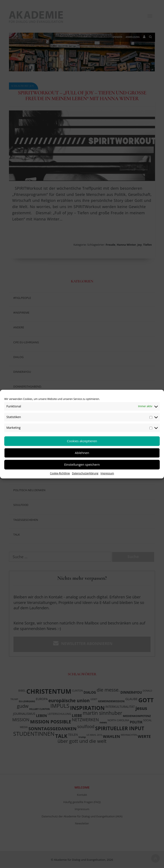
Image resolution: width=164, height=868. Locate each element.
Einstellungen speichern (82, 464)
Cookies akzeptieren (82, 441)
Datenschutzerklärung (85, 473)
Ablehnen (82, 453)
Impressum (107, 473)
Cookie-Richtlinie (60, 473)
